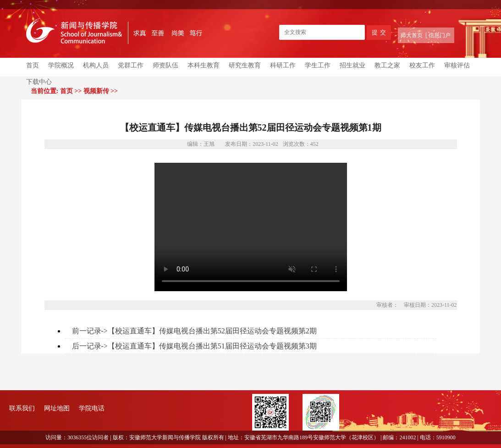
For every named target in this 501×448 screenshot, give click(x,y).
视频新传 (96, 91)
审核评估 (457, 65)
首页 (33, 65)
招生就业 (352, 65)
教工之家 (387, 65)
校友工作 (422, 65)
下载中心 (39, 82)
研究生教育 (245, 65)
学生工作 (318, 65)
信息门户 (440, 35)
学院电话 (92, 408)
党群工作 (131, 65)
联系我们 (22, 408)
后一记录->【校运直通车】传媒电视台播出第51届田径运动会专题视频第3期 (194, 346)
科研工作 (283, 65)
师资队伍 (165, 65)
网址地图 (57, 408)
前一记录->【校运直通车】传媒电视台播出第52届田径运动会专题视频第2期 (194, 331)
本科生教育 (204, 65)
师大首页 (412, 35)
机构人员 (96, 65)
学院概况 (61, 65)
